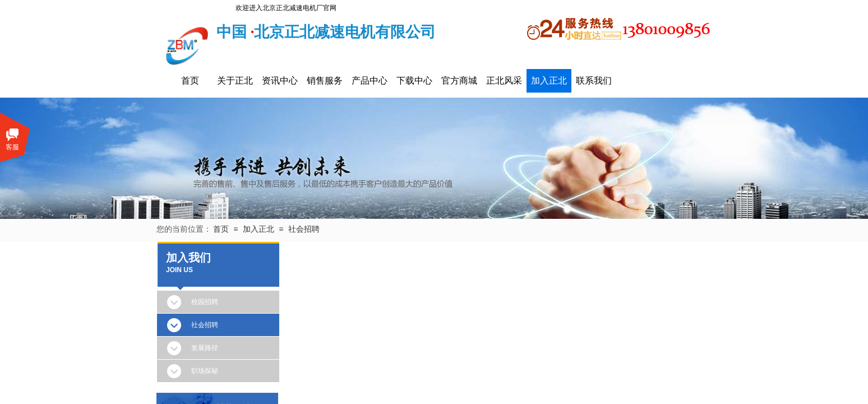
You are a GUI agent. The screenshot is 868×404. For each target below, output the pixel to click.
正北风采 (504, 81)
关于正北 (235, 81)
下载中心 (414, 81)
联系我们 (594, 81)
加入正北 (549, 81)
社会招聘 (304, 229)
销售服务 (325, 81)
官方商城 (459, 81)
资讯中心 (280, 81)
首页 (190, 81)
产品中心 (370, 81)
